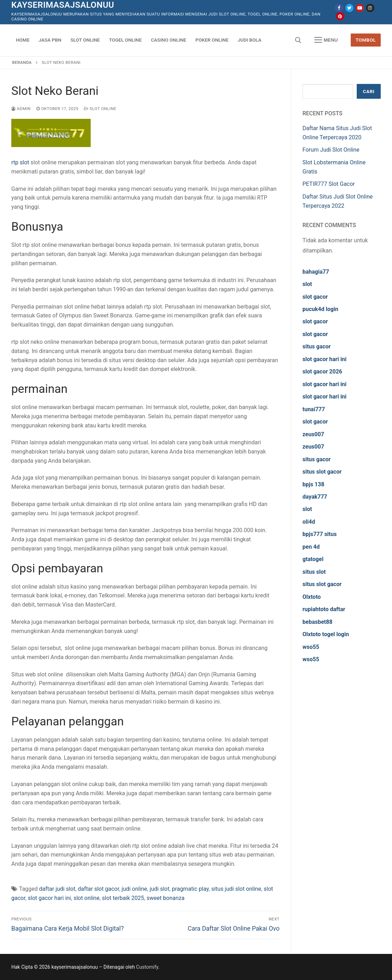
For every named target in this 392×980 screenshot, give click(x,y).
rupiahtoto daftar (324, 609)
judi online (134, 889)
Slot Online (100, 109)
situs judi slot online (236, 889)
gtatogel (313, 559)
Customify (147, 967)
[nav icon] (326, 40)
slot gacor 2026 (322, 372)
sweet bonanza (165, 898)
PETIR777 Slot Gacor (328, 184)
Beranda (22, 62)
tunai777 (314, 409)
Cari (369, 91)
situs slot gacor (322, 472)
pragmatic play (190, 889)
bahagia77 (316, 272)
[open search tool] (298, 40)
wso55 (311, 647)
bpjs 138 (313, 484)
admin (21, 109)
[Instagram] (370, 8)
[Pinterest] (340, 16)
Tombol (366, 40)
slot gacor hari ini (49, 898)
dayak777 (315, 497)
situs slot (314, 572)
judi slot (159, 889)
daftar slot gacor (99, 889)
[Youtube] (360, 8)
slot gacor (315, 297)
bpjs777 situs (319, 534)
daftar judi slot (57, 889)
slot (307, 284)
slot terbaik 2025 (123, 898)
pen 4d (311, 547)
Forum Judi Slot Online (331, 150)
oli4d (309, 522)
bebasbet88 (317, 622)
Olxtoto (312, 597)
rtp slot (20, 162)
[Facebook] (339, 8)
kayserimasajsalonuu (63, 5)
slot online (86, 898)
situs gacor (316, 346)
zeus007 (313, 434)
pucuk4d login (320, 309)
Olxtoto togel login (326, 634)
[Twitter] (349, 8)
